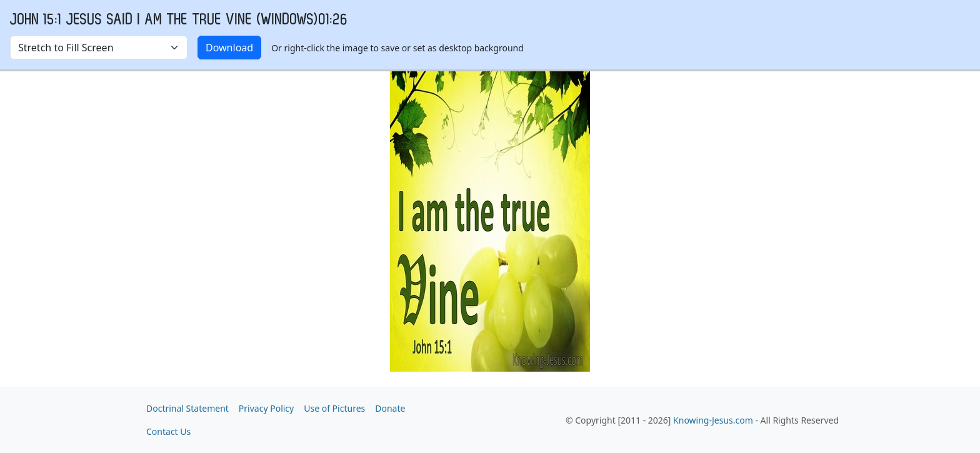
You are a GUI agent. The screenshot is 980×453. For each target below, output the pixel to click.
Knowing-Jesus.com (713, 420)
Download (229, 48)
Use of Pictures (334, 408)
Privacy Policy (266, 408)
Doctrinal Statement (187, 408)
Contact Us (168, 431)
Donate (390, 408)
